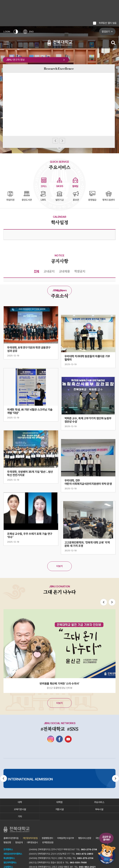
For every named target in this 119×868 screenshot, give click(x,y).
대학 (20, 802)
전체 (37, 271)
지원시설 (60, 809)
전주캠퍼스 (8, 849)
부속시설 (99, 809)
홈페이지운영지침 (11, 838)
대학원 (59, 802)
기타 (20, 816)
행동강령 (7, 842)
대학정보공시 (32, 842)
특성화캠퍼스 (9, 858)
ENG (28, 32)
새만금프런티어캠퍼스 (13, 854)
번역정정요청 (48, 842)
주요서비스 (99, 802)
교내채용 (64, 271)
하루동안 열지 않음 (108, 23)
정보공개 (19, 842)
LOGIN (7, 32)
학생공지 (80, 271)
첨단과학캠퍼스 (10, 863)
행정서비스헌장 (85, 838)
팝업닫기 (106, 32)
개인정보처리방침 (30, 838)
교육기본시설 (20, 809)
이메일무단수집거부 (65, 838)
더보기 (59, 291)
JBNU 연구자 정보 (36, 60)
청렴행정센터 (47, 838)
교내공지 (49, 271)
